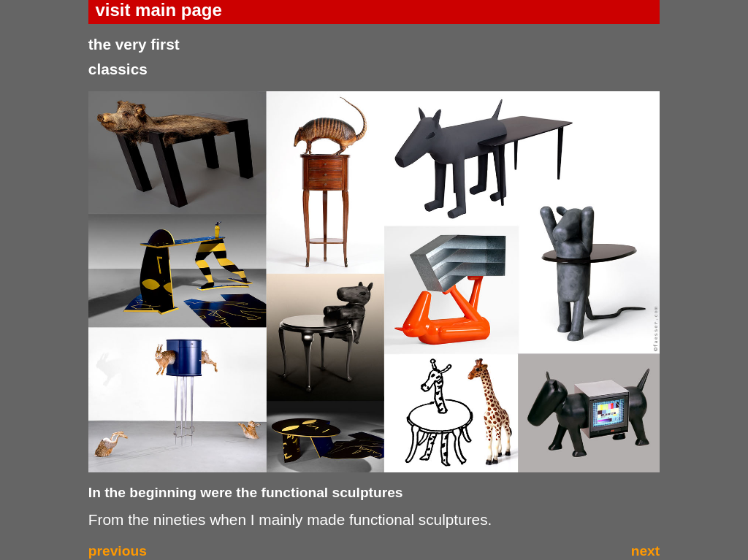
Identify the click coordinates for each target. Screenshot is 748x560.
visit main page (158, 10)
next (645, 551)
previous (118, 551)
